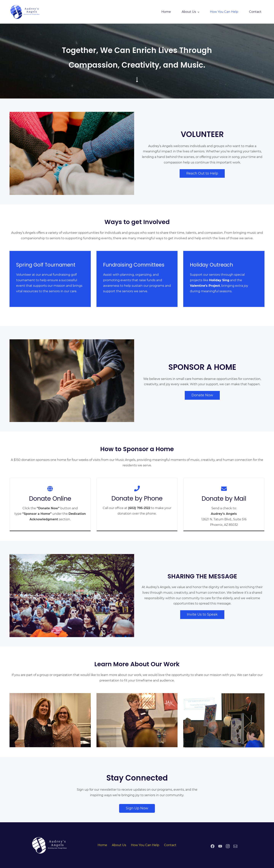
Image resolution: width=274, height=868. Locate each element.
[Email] (235, 850)
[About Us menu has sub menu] (190, 12)
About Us (119, 845)
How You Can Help (145, 845)
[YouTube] (220, 850)
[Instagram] (228, 850)
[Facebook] (213, 850)
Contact (170, 845)
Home (102, 845)
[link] (50, 838)
